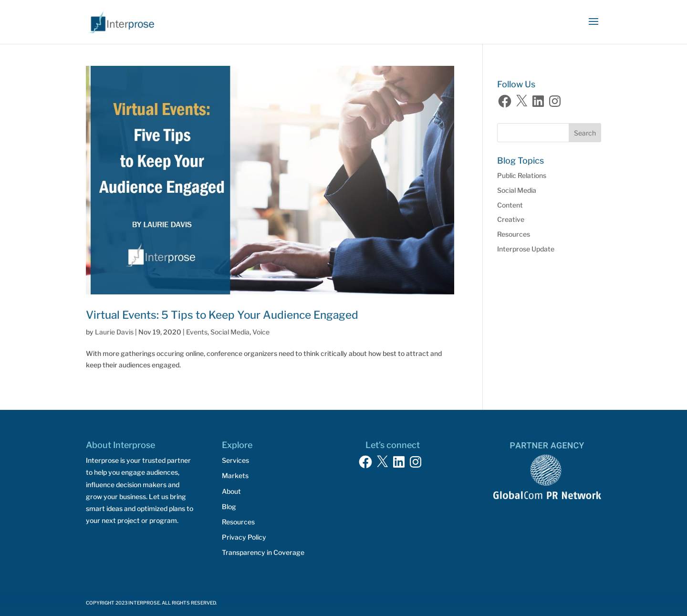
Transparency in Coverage (263, 552)
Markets (235, 475)
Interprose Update (526, 249)
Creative (511, 219)
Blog (229, 506)
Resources (514, 234)
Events (197, 332)
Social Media (230, 332)
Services (235, 460)
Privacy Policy (244, 537)
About (231, 491)
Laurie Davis (114, 332)
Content (510, 205)
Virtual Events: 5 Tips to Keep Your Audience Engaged (222, 315)
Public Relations (522, 175)
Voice (261, 332)
